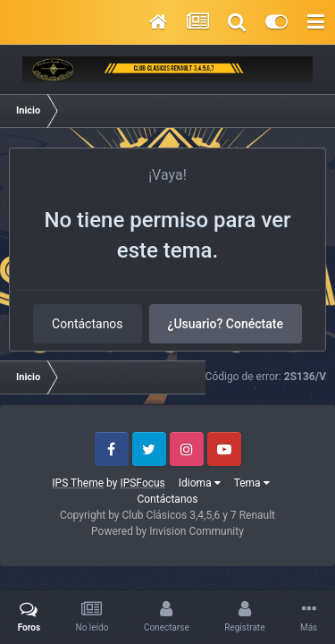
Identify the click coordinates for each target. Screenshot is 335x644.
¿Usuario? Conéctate (226, 324)
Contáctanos (88, 324)
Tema (252, 483)
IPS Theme (78, 483)
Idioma (200, 483)
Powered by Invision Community (167, 531)
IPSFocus (142, 483)
